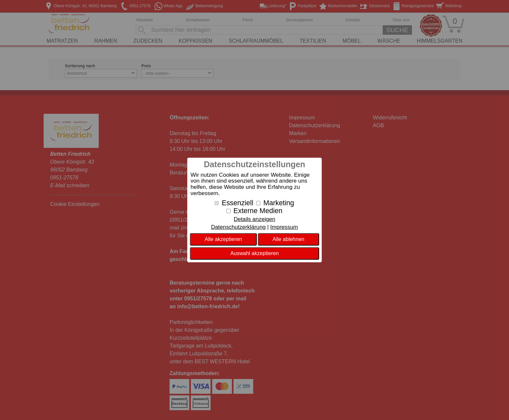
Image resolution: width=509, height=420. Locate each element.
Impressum (284, 227)
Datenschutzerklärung (238, 227)
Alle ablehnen (288, 239)
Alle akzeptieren (223, 239)
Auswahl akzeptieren (254, 253)
